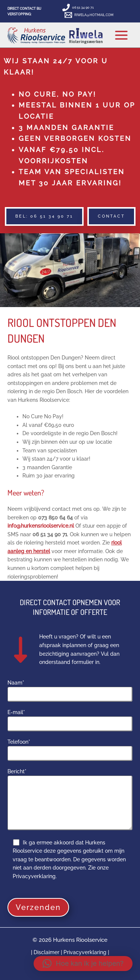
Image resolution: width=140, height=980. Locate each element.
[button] (44, 216)
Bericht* (70, 800)
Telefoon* (70, 750)
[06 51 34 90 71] (78, 7)
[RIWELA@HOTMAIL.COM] (89, 15)
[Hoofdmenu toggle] (122, 35)
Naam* (70, 691)
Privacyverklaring (85, 952)
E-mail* (70, 720)
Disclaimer (47, 952)
